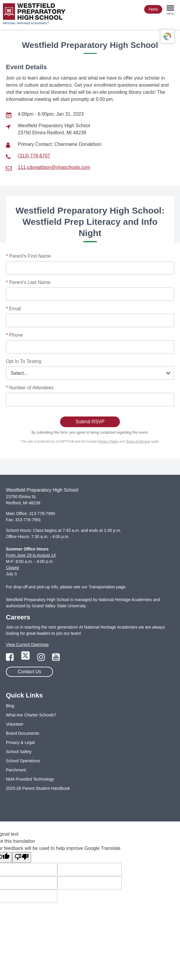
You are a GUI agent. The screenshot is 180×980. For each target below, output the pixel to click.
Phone (14, 335)
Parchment (16, 770)
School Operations (23, 761)
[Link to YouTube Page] (56, 659)
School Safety (19, 752)
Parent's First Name (28, 256)
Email (13, 309)
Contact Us (29, 672)
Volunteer (15, 724)
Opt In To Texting (24, 361)
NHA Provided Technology (30, 779)
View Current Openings (27, 645)
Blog (10, 706)
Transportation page (107, 587)
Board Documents (22, 733)
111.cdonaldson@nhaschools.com (54, 167)
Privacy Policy (108, 441)
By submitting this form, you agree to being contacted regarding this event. (90, 432)
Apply (153, 9)
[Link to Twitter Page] (26, 659)
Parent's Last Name (28, 282)
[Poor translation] (22, 857)
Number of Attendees (30, 388)
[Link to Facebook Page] (10, 659)
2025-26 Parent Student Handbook (38, 788)
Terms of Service (138, 441)
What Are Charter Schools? (31, 715)
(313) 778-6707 (34, 156)
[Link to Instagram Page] (42, 659)
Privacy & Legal (20, 742)
